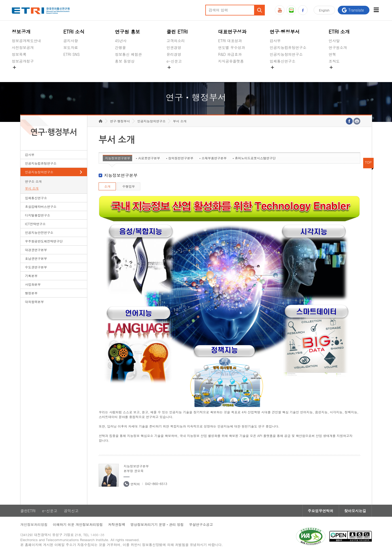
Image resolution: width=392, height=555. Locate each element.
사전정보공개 (23, 47)
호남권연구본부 (36, 258)
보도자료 (71, 47)
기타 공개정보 (340, 73)
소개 (107, 186)
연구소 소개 (33, 181)
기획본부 (31, 276)
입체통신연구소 (283, 61)
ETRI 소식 (74, 32)
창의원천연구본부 (181, 158)
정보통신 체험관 (128, 54)
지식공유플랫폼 (231, 61)
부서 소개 (32, 188)
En (324, 10)
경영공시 (19, 73)
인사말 (334, 41)
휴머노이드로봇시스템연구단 (255, 158)
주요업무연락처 (321, 511)
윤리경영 (174, 54)
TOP (368, 162)
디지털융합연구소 (37, 215)
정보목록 (19, 54)
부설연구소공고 (201, 524)
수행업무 (128, 186)
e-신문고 (174, 61)
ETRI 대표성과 (230, 41)
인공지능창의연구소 (286, 54)
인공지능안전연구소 (39, 232)
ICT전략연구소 (35, 224)
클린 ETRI (177, 32)
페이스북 (303, 10)
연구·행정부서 (285, 32)
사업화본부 (33, 284)
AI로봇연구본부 (149, 158)
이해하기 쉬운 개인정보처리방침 (78, 524)
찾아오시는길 (355, 511)
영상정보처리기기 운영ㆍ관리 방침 (157, 524)
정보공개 (21, 32)
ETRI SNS (72, 54)
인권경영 (174, 47)
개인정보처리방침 (34, 524)
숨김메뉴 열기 (14, 67)
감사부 (275, 41)
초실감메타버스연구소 (288, 73)
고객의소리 (176, 41)
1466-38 (97, 535)
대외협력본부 (34, 302)
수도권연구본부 (36, 267)
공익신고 (174, 73)
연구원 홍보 (127, 32)
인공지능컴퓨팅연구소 (288, 47)
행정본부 (31, 293)
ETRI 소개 (339, 32)
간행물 (120, 47)
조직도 (334, 61)
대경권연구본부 (36, 250)
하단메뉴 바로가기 (0, 0)
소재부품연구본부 (214, 158)
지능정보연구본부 (117, 158)
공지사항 (71, 41)
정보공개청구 (23, 61)
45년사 (121, 41)
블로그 (291, 10)
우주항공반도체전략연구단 (44, 241)
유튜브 (280, 10)
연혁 (332, 54)
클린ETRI (28, 511)
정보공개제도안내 (26, 41)
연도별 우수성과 (232, 47)
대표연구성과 (232, 32)
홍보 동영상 (125, 61)
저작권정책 (117, 524)
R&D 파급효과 (230, 54)
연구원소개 (338, 47)
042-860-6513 (156, 484)
